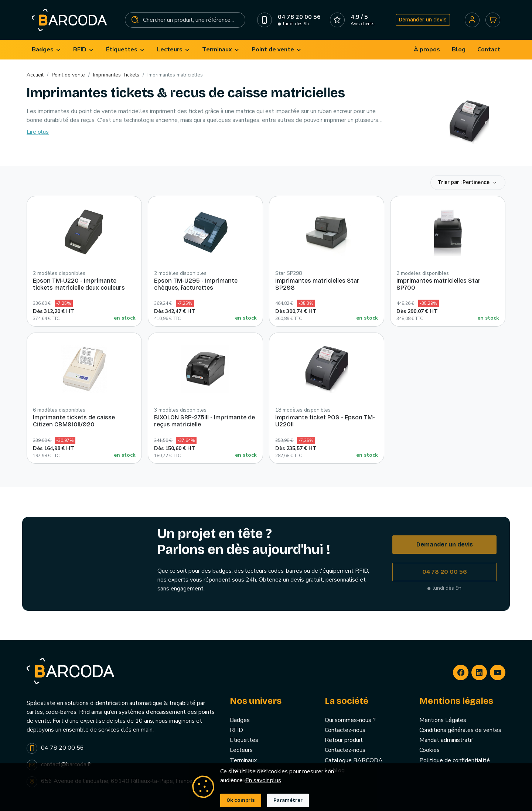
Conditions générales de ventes (460, 730)
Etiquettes (244, 740)
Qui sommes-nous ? (350, 720)
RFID (236, 730)
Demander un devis (423, 20)
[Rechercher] (185, 20)
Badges (240, 720)
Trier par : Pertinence (464, 182)
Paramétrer (288, 800)
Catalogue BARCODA (354, 760)
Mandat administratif (446, 740)
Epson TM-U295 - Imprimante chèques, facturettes (196, 284)
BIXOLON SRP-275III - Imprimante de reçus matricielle (204, 421)
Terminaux (243, 760)
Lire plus (38, 132)
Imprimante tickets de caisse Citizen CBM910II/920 (74, 421)
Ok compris (241, 800)
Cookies (429, 750)
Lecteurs (241, 750)
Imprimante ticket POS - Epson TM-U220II (325, 421)
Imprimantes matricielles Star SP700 (439, 284)
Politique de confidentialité (455, 760)
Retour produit (344, 740)
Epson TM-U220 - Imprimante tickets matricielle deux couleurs (79, 284)
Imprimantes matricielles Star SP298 (317, 284)
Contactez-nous (345, 730)
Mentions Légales (443, 720)
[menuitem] (47, 50)
